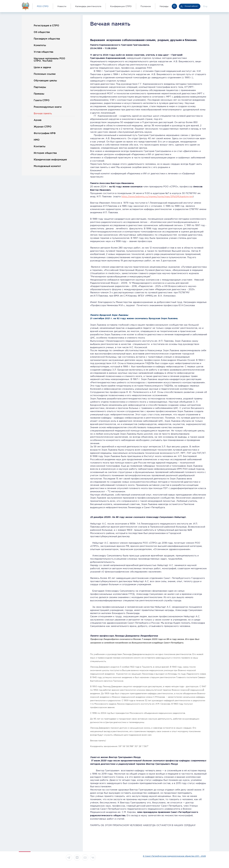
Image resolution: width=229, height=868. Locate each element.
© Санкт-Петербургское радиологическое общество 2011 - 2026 (174, 856)
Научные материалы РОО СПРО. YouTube (49, 60)
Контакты (40, 147)
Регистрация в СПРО (46, 26)
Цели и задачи (42, 68)
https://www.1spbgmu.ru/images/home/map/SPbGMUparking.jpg (157, 196)
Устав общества (43, 52)
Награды (164, 6)
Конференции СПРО (121, 6)
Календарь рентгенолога (88, 6)
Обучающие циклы (45, 81)
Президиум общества (47, 39)
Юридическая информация (50, 160)
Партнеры (40, 87)
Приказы (39, 94)
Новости (62, 6)
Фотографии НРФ (45, 133)
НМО (37, 140)
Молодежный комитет (47, 166)
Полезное (146, 6)
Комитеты (40, 45)
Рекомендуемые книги (48, 107)
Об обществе (42, 32)
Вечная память (43, 114)
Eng (205, 6)
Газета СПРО (42, 100)
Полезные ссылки (45, 74)
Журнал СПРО (43, 127)
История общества (45, 153)
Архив (38, 120)
